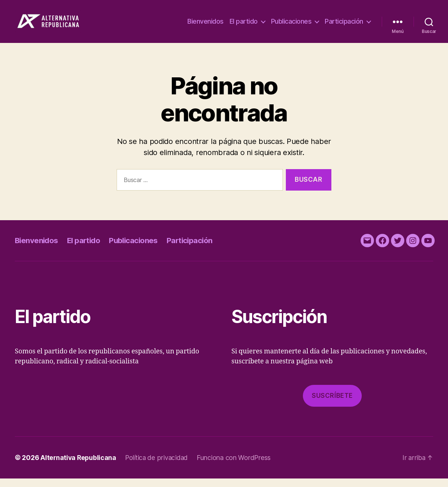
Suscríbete (332, 404)
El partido (244, 26)
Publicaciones (291, 26)
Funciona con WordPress (237, 466)
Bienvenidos (205, 26)
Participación (344, 26)
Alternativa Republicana (79, 466)
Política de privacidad (159, 466)
